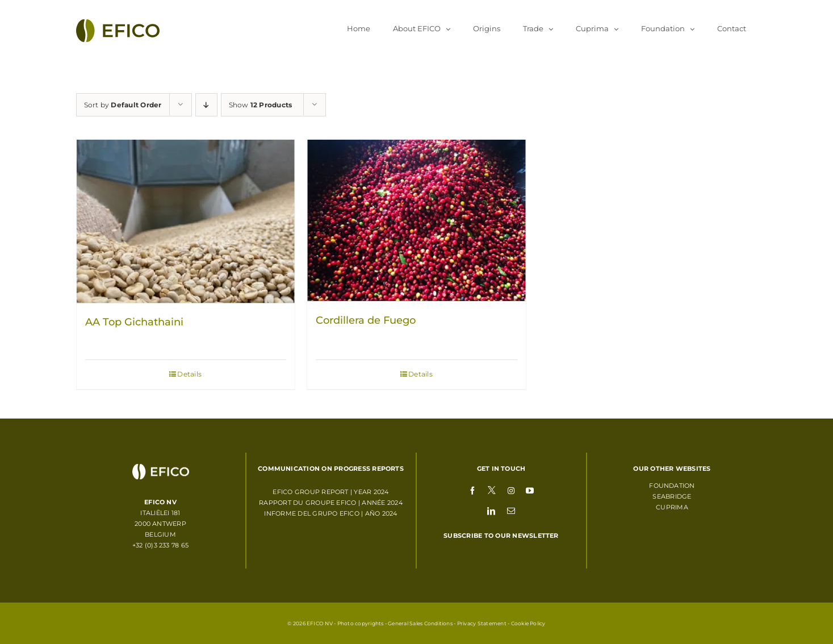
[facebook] (472, 490)
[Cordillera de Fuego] (416, 221)
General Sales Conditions (420, 623)
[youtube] (530, 490)
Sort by (123, 105)
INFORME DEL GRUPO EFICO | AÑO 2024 (330, 513)
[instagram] (511, 490)
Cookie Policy (528, 623)
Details (189, 374)
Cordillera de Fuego (366, 320)
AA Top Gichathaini (134, 322)
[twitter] (492, 490)
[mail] (511, 511)
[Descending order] (206, 105)
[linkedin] (491, 511)
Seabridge (672, 496)
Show (261, 105)
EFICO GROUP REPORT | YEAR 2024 (330, 492)
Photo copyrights (361, 623)
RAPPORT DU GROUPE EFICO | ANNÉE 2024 (331, 503)
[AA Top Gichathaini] (186, 221)
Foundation (672, 486)
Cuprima (672, 507)
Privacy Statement (482, 623)
